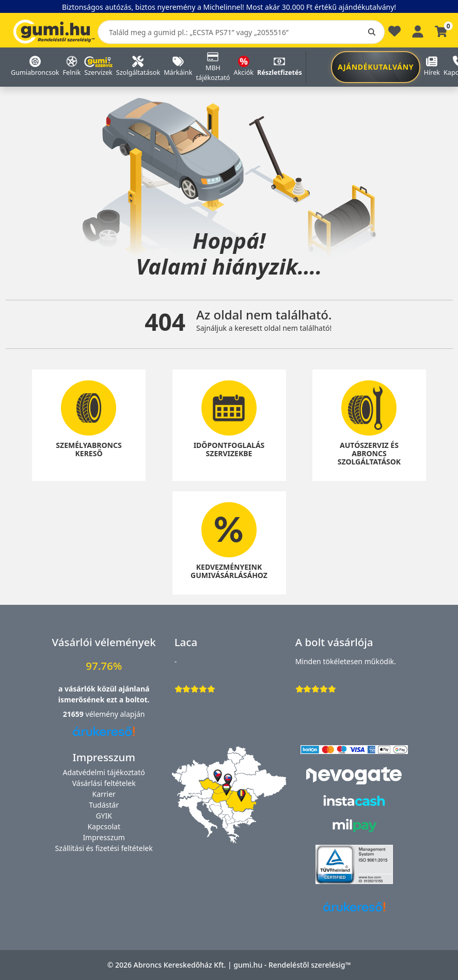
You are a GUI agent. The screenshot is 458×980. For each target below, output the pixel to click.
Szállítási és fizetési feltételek (104, 848)
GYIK (104, 816)
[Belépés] (418, 30)
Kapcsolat (104, 826)
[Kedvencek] (394, 34)
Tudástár (104, 805)
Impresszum (104, 837)
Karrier (104, 794)
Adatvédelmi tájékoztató (104, 772)
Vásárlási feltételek (104, 783)
